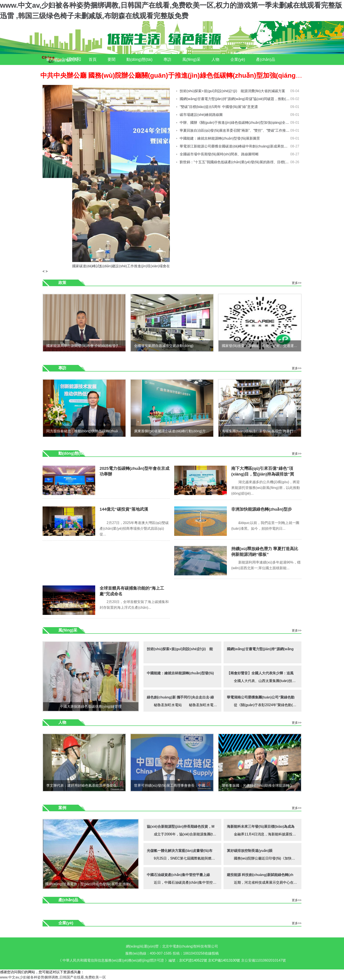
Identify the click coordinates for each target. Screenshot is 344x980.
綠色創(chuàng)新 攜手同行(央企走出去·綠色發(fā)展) (189, 697)
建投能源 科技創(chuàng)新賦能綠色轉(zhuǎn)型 (266, 875)
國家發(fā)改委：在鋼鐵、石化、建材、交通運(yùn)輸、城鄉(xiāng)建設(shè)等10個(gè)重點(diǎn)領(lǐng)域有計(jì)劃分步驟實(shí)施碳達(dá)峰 (261, 346)
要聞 (111, 59)
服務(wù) (54, 70)
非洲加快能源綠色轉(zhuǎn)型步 (262, 509)
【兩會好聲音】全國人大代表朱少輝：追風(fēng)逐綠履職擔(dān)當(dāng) (285, 673)
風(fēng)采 (191, 59)
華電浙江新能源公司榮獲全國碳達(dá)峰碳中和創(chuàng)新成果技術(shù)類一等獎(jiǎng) (250, 146)
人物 (215, 59)
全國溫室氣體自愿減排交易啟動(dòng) (164, 346)
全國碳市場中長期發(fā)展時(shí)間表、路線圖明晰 (219, 154)
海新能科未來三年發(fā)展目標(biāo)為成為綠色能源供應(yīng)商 (278, 827)
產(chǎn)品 (266, 59)
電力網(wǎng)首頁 (62, 59)
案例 (76, 70)
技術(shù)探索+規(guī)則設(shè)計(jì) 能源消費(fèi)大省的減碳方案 (232, 91)
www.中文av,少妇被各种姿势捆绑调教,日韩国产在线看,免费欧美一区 (53, 977)
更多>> (297, 283)
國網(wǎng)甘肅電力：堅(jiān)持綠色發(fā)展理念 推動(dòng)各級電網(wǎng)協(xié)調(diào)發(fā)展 (92, 884)
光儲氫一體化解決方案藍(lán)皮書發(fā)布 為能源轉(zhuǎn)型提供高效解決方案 (209, 851)
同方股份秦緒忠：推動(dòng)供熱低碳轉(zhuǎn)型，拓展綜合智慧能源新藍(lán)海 (86, 431)
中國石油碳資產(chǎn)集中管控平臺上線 (178, 875)
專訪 (167, 59)
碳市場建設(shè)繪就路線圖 (201, 115)
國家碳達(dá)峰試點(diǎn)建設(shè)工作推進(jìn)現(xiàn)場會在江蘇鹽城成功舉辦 (135, 266)
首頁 (93, 59)
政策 (62, 283)
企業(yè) (238, 59)
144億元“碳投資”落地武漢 (124, 509)
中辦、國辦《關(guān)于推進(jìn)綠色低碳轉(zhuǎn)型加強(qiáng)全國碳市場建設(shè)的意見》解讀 (258, 123)
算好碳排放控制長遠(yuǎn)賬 (250, 851)
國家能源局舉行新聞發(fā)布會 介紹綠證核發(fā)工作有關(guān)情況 (86, 346)
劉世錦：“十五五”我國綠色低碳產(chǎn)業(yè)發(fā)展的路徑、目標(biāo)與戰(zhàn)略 (247, 162)
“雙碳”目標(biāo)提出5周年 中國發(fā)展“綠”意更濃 (219, 107)
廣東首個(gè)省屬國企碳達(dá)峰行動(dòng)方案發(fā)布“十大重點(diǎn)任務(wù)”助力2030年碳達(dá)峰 (174, 431)
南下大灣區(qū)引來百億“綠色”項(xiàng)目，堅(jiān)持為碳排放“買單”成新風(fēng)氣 (263, 474)
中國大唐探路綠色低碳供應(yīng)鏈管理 (91, 706)
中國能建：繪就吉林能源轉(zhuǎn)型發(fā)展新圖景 (220, 138)
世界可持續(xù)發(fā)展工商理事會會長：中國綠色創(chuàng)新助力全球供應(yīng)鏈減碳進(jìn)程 (174, 785)
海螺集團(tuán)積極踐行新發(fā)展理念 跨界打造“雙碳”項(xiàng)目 (261, 431)
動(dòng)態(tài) (139, 59)
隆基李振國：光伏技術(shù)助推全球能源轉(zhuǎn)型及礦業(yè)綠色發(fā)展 (261, 785)
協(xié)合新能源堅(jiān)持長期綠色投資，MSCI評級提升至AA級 (197, 827)
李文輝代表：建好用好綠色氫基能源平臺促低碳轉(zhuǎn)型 (86, 785)
